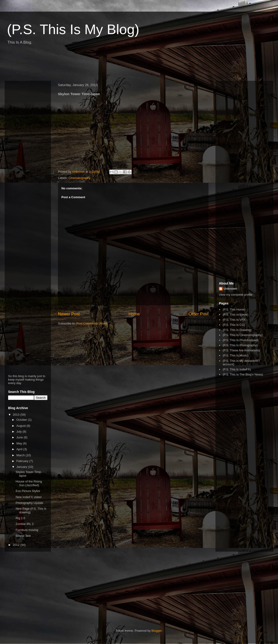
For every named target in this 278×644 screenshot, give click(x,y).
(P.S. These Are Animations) (241, 350)
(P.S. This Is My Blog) (73, 29)
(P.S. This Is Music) (235, 355)
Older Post (199, 314)
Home (134, 314)
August (22, 426)
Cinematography (80, 178)
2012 (17, 545)
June (20, 437)
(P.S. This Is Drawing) (237, 330)
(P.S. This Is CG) (234, 325)
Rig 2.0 (20, 518)
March (21, 455)
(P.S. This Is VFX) (234, 320)
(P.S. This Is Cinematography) (243, 335)
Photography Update (29, 503)
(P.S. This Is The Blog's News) (243, 374)
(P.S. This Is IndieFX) (237, 369)
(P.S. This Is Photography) (240, 345)
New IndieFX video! (29, 497)
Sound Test (23, 536)
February (23, 461)
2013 (17, 415)
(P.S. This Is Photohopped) (240, 340)
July (20, 432)
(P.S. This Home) (234, 309)
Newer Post (69, 314)
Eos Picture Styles (28, 491)
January (22, 467)
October (22, 420)
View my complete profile (236, 295)
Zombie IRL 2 (25, 524)
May (20, 443)
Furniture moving (27, 530)
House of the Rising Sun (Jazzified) (29, 483)
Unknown (230, 289)
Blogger (157, 631)
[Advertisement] (89, 65)
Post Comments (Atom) (92, 323)
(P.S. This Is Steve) (235, 315)
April (20, 449)
